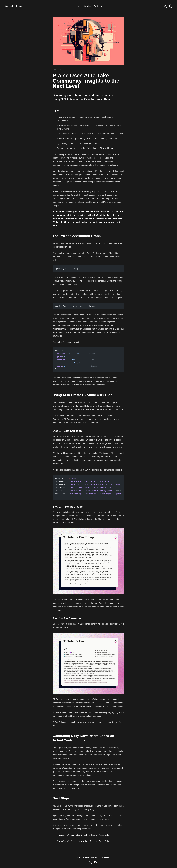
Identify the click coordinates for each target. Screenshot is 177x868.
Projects (98, 6)
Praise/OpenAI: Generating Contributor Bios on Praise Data (83, 835)
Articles (87, 6)
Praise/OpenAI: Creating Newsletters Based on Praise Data (83, 841)
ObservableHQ (106, 148)
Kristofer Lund (13, 6)
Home (78, 6)
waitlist (101, 143)
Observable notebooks (88, 825)
